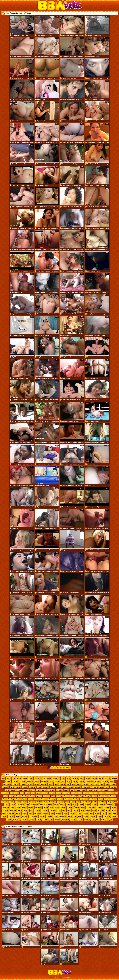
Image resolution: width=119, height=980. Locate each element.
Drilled (62, 805)
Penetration (7, 784)
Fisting (9, 819)
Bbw (3, 778)
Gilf (93, 819)
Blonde (63, 808)
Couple (110, 802)
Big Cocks (56, 778)
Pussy (19, 778)
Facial (70, 816)
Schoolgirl (74, 796)
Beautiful (105, 781)
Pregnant (16, 784)
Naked (32, 790)
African (113, 784)
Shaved (73, 790)
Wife (91, 793)
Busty (50, 784)
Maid (64, 787)
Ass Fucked (38, 778)
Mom (7, 790)
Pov (63, 781)
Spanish (39, 796)
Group (88, 811)
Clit (59, 811)
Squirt (31, 799)
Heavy (108, 811)
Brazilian (107, 808)
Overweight (89, 781)
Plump (30, 784)
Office (79, 784)
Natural (45, 790)
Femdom (93, 816)
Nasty (38, 790)
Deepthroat (102, 802)
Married (70, 787)
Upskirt (39, 793)
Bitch (83, 808)
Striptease (68, 799)
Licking (62, 784)
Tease (18, 796)
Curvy (72, 802)
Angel (13, 808)
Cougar (94, 805)
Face (55, 816)
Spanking (11, 799)
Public (66, 790)
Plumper (15, 781)
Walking (59, 793)
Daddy (95, 802)
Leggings (33, 787)
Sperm (24, 799)
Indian (66, 813)
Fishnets (115, 816)
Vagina (90, 790)
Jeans (86, 813)
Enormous (102, 805)
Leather (25, 787)
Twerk (27, 793)
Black (82, 778)
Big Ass (94, 778)
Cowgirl (87, 805)
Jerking (97, 813)
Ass (14, 778)
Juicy (109, 813)
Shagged (88, 796)
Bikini (57, 808)
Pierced (86, 784)
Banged (31, 808)
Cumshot (60, 802)
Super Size (84, 799)
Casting (37, 811)
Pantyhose (45, 781)
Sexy (81, 796)
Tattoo (18, 799)
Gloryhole (25, 819)
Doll (27, 805)
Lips (59, 787)
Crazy (25, 802)
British (114, 808)
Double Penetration (46, 805)
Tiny (101, 790)
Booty (77, 808)
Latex (95, 796)
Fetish (100, 816)
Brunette (5, 811)
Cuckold (39, 802)
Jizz (91, 813)
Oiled (107, 784)
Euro (69, 811)
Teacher (52, 793)
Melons (95, 787)
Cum (46, 802)
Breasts (100, 808)
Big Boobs (48, 778)
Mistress (113, 787)
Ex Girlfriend (34, 816)
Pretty (101, 778)
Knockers (76, 811)
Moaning (6, 787)
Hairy (94, 811)
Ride (53, 796)
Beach (46, 808)
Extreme (49, 816)
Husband (59, 813)
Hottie (30, 813)
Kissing (4, 816)
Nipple (102, 787)
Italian (80, 813)
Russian (66, 796)
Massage (78, 787)
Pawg (56, 784)
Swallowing (93, 799)
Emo (64, 811)
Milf (107, 787)
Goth (52, 813)
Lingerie (53, 787)
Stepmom (44, 799)
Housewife (38, 813)
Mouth (20, 790)
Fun (51, 819)
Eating (74, 805)
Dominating (35, 805)
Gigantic (87, 819)
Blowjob (57, 781)
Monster (13, 790)
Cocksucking (91, 808)
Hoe (4, 813)
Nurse (112, 781)
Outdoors (75, 778)
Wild (96, 793)
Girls (98, 819)
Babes (24, 808)
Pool (97, 784)
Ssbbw (37, 799)
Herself (114, 811)
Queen (32, 796)
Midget (88, 778)
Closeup (44, 784)
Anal (63, 778)
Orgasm (23, 781)
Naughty (52, 790)
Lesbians (46, 787)
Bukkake (13, 811)
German (73, 819)
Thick (112, 790)
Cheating (45, 811)
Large (12, 802)
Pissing (98, 781)
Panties (37, 784)
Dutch (68, 805)
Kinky (115, 813)
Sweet (101, 799)
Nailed (26, 790)
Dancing (18, 802)
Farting (12, 796)
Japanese (5, 802)
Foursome (17, 819)
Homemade (11, 813)
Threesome (5, 793)
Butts (73, 784)
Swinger (107, 799)
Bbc (51, 781)
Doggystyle (20, 805)
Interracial (73, 813)
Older (31, 778)
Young (5, 796)
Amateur (115, 778)
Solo (5, 799)
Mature (18, 787)
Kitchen (11, 816)
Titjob (106, 790)
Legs (39, 787)
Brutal (20, 811)
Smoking (113, 796)
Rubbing (59, 796)
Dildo (7, 805)
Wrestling (110, 793)
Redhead (47, 796)
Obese (37, 781)
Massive (8, 781)
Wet (80, 793)
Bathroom (38, 808)
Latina (114, 799)
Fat (75, 816)
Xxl (116, 793)
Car (32, 811)
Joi (111, 819)
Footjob (42, 816)
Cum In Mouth (86, 802)
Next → (68, 768)
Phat (92, 784)
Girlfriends (105, 819)
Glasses (25, 816)
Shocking (25, 796)
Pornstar (23, 784)
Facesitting (63, 816)
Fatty (80, 816)
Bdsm (69, 781)
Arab (19, 808)
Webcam (74, 793)
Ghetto (80, 819)
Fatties (86, 816)
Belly (51, 808)
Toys (17, 793)
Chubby (81, 781)
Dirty (116, 802)
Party (102, 784)
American (6, 808)
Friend (39, 819)
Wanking (67, 793)
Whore (86, 793)
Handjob (46, 813)
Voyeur (45, 793)
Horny (24, 813)
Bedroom (30, 781)
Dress (56, 805)
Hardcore (101, 811)
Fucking (45, 819)
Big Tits (107, 778)
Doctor (13, 805)
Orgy (68, 778)
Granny (18, 816)
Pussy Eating (81, 790)
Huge (82, 811)
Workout (102, 793)
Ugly (33, 793)
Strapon (60, 799)
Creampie (32, 802)
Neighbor (59, 790)
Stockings (52, 799)
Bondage (70, 808)
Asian (8, 778)
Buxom (26, 811)
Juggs (103, 813)
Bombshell (111, 805)
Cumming (52, 802)
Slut (107, 796)
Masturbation (87, 787)
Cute (78, 802)
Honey (18, 813)
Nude (12, 787)
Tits (12, 793)
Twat (22, 793)
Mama (25, 778)
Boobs (75, 781)
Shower (101, 796)
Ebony (81, 805)
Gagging (57, 819)
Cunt (67, 802)
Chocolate (53, 811)
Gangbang (65, 819)
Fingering (107, 816)
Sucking (76, 799)
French (32, 819)
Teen (96, 790)
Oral (68, 784)
